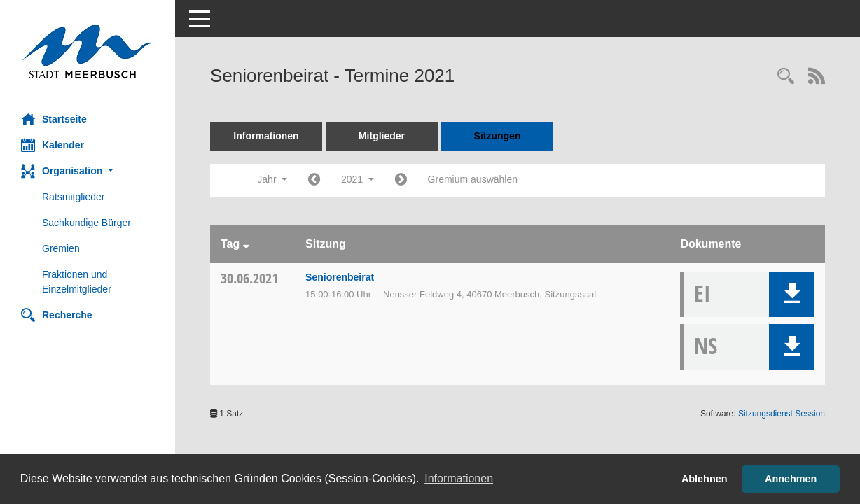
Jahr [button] (272, 179)
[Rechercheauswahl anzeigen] (786, 77)
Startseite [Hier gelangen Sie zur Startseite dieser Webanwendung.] (54, 119)
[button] (88, 171)
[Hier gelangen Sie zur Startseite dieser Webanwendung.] (88, 51)
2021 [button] (358, 179)
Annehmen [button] (791, 479)
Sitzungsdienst (782, 414)
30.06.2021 (249, 278)
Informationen (266, 136)
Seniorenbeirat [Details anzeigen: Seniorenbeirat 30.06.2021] (340, 277)
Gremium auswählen (473, 179)
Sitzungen (498, 136)
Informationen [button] (459, 478)
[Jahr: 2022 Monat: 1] (401, 180)
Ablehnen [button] (705, 479)
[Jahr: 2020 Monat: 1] (314, 180)
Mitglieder (382, 136)
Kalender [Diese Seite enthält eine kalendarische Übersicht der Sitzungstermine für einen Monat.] (53, 145)
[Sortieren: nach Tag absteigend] (246, 244)
